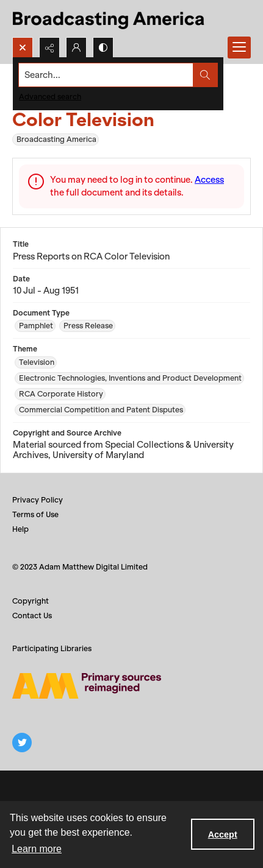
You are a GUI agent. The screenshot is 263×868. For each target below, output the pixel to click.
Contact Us (32, 616)
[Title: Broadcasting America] (110, 19)
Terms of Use (35, 514)
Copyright (31, 601)
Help (20, 529)
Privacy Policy (38, 500)
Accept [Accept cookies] (223, 834)
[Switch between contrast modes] (103, 48)
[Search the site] (106, 75)
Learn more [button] (37, 849)
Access (209, 180)
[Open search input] (23, 48)
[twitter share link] (22, 743)
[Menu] (239, 48)
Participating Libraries (52, 648)
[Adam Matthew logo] (87, 686)
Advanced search (50, 97)
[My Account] (76, 48)
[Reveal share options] (49, 48)
